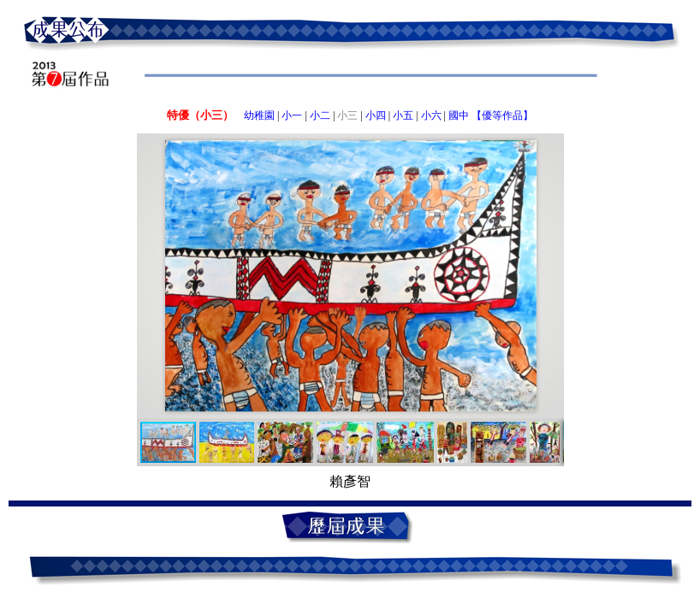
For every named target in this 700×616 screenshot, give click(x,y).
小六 (431, 115)
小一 (292, 115)
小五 (403, 115)
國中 (459, 115)
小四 (376, 115)
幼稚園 (259, 115)
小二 (320, 115)
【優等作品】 (502, 115)
